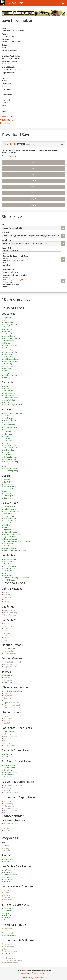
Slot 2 (34, 169)
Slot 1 (34, 162)
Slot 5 (34, 187)
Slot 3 (34, 175)
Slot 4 (34, 181)
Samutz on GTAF (40, 973)
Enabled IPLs (5, 123)
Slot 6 (34, 193)
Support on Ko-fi (27, 973)
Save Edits (10, 144)
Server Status (39, 978)
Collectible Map (7, 120)
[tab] (33, 144)
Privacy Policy (28, 978)
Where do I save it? (10, 156)
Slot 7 (34, 199)
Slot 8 (34, 205)
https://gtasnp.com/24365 (16, 261)
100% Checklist (7, 117)
